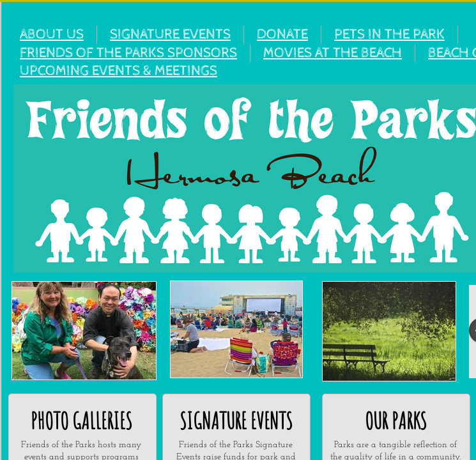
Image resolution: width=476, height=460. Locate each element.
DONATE (282, 34)
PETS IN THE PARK (389, 34)
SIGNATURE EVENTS (170, 34)
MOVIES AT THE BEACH (333, 53)
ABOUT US (52, 34)
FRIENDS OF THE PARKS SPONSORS (128, 53)
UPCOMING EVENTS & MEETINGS (119, 71)
